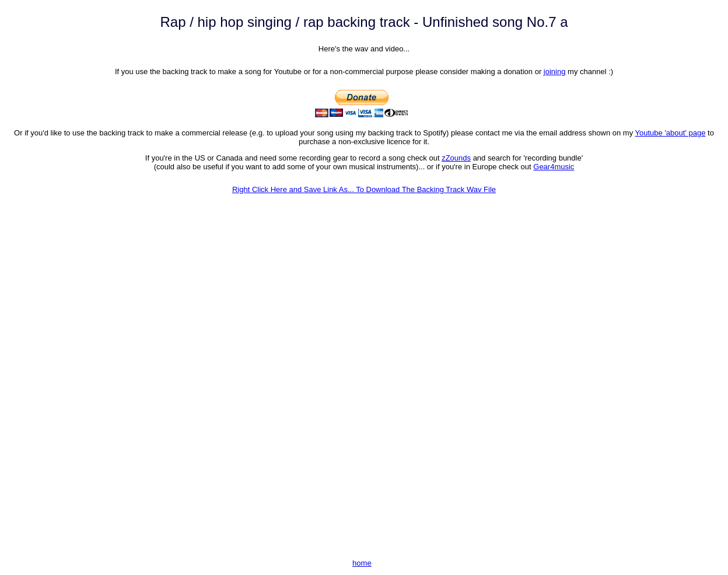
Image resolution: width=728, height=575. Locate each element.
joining (555, 72)
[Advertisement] (364, 468)
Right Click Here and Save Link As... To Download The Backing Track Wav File (364, 189)
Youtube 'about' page (671, 133)
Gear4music (554, 167)
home (362, 563)
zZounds (456, 158)
